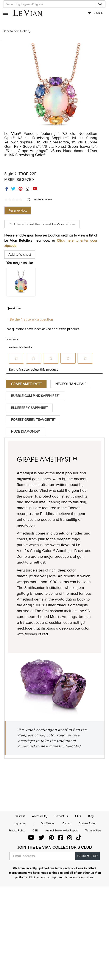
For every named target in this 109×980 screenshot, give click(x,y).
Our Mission (48, 824)
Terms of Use (93, 831)
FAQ (78, 817)
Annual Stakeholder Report (62, 831)
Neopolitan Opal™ (71, 384)
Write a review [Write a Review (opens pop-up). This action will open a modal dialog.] (43, 199)
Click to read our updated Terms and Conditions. (62, 878)
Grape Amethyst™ (26, 384)
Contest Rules (87, 824)
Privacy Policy (17, 831)
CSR (35, 831)
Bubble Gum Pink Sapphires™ (35, 396)
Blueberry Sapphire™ (29, 408)
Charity (67, 824)
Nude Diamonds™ (26, 432)
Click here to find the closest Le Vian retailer (42, 224)
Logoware (19, 824)
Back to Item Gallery (17, 31)
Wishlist (20, 817)
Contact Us (61, 817)
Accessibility (40, 817)
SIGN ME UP (87, 857)
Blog (91, 817)
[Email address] (42, 857)
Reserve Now (18, 210)
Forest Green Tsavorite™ (33, 420)
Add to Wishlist (20, 255)
